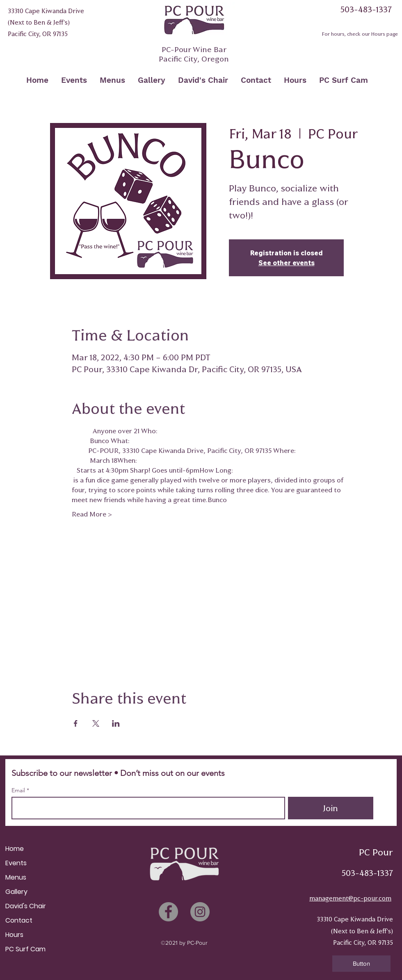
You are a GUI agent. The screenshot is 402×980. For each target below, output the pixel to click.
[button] (361, 964)
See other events (287, 263)
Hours (14, 935)
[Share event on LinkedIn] (116, 723)
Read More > (92, 514)
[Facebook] (168, 912)
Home (15, 849)
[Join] (331, 808)
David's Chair (26, 906)
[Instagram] (200, 912)
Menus (16, 877)
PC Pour (376, 852)
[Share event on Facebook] (76, 723)
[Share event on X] (96, 723)
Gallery (16, 892)
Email (19, 790)
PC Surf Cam (25, 949)
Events (16, 863)
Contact (19, 920)
